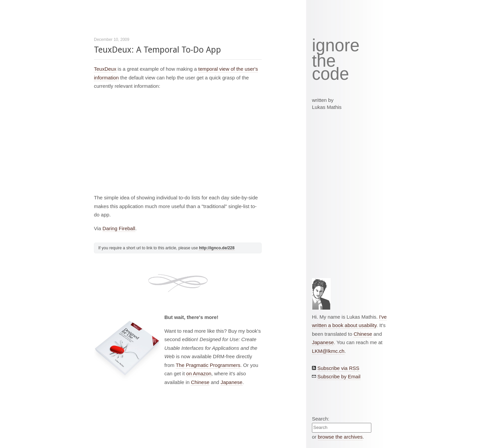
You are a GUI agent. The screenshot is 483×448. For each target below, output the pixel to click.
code (331, 74)
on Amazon (199, 373)
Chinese (200, 382)
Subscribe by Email (339, 376)
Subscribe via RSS (338, 368)
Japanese (232, 382)
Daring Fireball (119, 228)
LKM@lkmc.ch (328, 351)
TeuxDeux (105, 69)
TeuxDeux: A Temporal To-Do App (157, 50)
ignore (336, 46)
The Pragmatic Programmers (208, 365)
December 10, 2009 (112, 40)
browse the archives (340, 437)
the (324, 61)
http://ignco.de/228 (217, 248)
